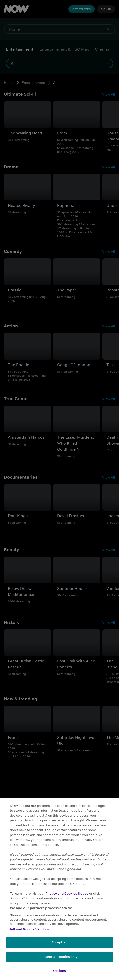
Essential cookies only (60, 957)
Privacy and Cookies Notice (67, 894)
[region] (59, 889)
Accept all (59, 942)
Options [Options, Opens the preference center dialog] (59, 971)
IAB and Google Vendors (29, 929)
